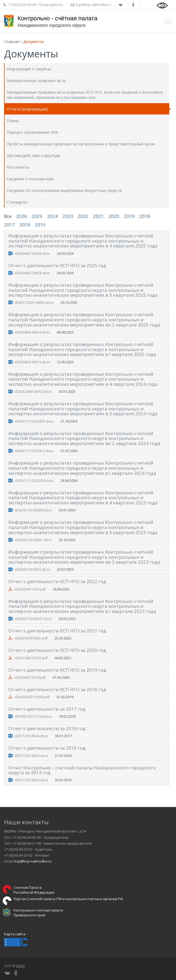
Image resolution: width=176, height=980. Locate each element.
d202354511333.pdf (30, 589)
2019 (129, 216)
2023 (68, 216)
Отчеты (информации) (27, 109)
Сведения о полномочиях (30, 179)
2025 (37, 216)
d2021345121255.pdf (31, 658)
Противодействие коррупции (34, 156)
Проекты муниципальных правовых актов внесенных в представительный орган (81, 144)
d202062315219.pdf (30, 677)
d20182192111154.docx (33, 716)
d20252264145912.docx (33, 392)
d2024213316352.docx (32, 569)
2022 (83, 216)
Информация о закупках (29, 69)
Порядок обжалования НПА (32, 132)
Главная (12, 42)
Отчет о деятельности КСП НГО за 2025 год (57, 265)
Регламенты (18, 167)
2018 (145, 216)
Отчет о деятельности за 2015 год (47, 748)
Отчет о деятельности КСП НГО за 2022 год (57, 581)
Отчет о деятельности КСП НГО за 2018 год (57, 689)
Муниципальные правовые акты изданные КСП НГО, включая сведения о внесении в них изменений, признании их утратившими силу (85, 95)
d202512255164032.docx (34, 303)
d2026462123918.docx (32, 273)
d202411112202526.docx (34, 481)
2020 (114, 216)
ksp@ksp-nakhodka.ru (33, 861)
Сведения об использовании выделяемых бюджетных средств (64, 190)
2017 (9, 225)
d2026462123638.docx (32, 254)
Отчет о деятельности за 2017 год (47, 709)
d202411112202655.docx (34, 421)
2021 (98, 216)
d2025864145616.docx (32, 332)
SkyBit (20, 966)
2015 (40, 225)
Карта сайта (15, 934)
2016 (25, 225)
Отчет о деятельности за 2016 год (47, 728)
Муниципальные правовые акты (36, 81)
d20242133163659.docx (33, 510)
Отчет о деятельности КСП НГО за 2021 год (57, 631)
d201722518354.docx (31, 756)
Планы (13, 121)
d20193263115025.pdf (32, 697)
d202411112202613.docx (34, 451)
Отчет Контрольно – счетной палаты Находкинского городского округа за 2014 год (82, 770)
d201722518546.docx (31, 736)
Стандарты (17, 202)
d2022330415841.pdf (31, 638)
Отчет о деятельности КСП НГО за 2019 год (57, 670)
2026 (22, 216)
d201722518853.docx (31, 780)
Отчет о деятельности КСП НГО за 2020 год (57, 650)
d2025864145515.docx (32, 362)
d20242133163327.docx (33, 619)
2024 (52, 216)
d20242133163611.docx (33, 540)
